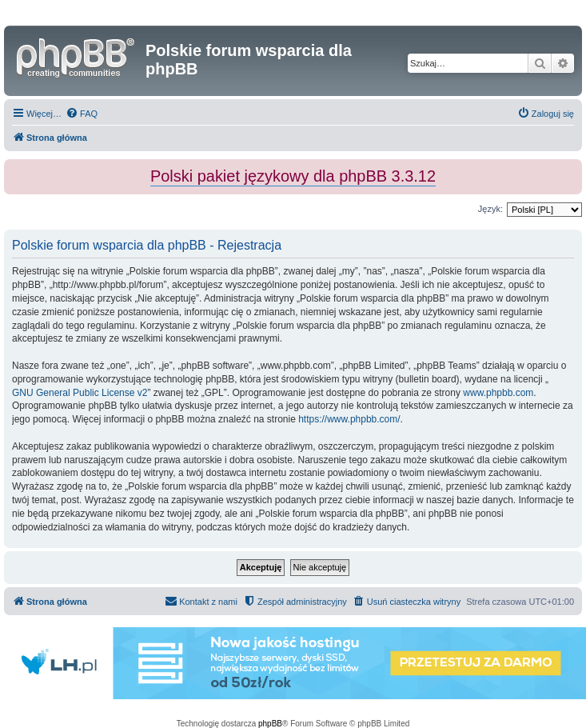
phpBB (270, 724)
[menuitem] (82, 114)
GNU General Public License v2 (80, 393)
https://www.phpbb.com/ (349, 419)
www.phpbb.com (498, 393)
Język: (490, 209)
